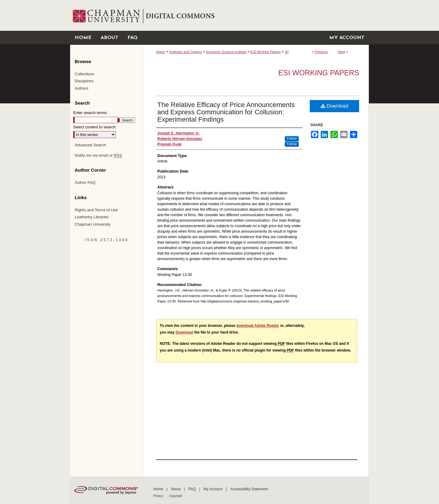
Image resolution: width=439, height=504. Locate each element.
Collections (84, 74)
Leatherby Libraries (92, 217)
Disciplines (84, 81)
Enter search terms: (90, 113)
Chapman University (93, 224)
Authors (82, 88)
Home (161, 52)
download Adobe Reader (258, 326)
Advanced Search (90, 145)
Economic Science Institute (226, 52)
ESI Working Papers (266, 52)
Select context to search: (95, 127)
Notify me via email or (98, 155)
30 (287, 52)
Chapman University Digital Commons (256, 15)
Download (335, 106)
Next (342, 52)
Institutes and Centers (186, 52)
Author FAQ (85, 182)
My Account (214, 489)
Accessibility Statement (249, 489)
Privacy (159, 496)
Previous (321, 52)
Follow (292, 138)
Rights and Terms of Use (96, 210)
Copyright (176, 496)
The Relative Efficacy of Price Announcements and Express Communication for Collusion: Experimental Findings (226, 112)
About (176, 489)
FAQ (193, 489)
